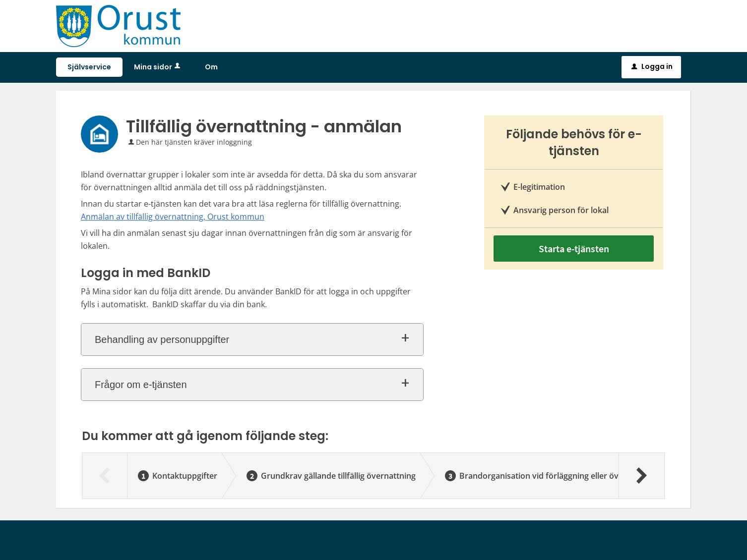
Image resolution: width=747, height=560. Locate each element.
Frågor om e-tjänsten (141, 385)
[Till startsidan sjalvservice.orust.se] (118, 25)
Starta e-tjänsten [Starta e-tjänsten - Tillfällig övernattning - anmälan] (574, 249)
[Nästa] (641, 476)
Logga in (652, 66)
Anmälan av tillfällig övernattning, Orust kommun (173, 217)
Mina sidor (158, 67)
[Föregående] (105, 476)
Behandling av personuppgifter (162, 339)
